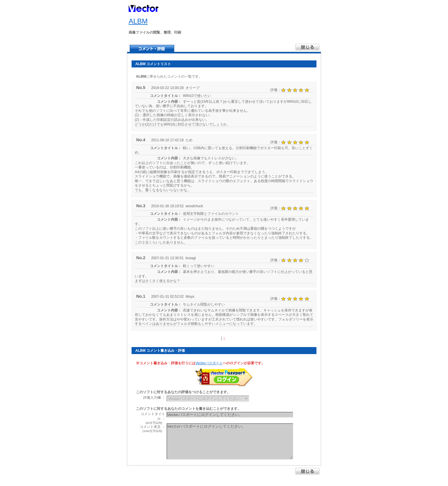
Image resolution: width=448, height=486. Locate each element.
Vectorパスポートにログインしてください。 (230, 441)
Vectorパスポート (209, 363)
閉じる (307, 471)
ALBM (138, 21)
